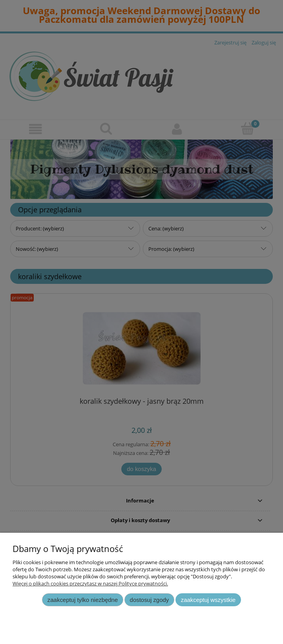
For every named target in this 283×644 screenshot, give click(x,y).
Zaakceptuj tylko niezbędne (83, 600)
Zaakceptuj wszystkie (208, 600)
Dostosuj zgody (150, 600)
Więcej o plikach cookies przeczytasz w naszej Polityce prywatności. (90, 583)
